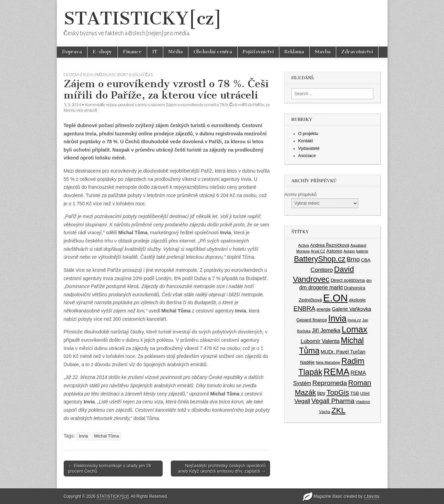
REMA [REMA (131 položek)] (336, 372)
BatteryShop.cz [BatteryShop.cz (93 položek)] (320, 259)
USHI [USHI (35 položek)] (365, 393)
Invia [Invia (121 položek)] (337, 318)
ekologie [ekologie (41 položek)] (357, 300)
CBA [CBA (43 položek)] (366, 260)
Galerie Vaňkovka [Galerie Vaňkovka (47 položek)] (351, 309)
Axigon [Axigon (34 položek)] (349, 251)
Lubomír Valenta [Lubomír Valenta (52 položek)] (320, 341)
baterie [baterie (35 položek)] (362, 251)
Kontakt (306, 141)
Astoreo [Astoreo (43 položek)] (334, 251)
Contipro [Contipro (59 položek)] (322, 270)
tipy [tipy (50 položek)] (321, 393)
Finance (132, 52)
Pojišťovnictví (258, 52)
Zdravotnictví (357, 52)
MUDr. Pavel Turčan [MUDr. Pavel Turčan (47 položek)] (343, 352)
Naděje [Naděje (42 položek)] (307, 362)
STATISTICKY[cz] (143, 18)
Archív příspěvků (301, 195)
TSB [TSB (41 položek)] (355, 393)
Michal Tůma (106, 436)
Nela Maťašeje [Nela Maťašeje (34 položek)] (328, 362)
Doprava (72, 52)
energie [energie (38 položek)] (324, 309)
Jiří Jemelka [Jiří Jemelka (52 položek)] (326, 331)
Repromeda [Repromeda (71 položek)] (330, 383)
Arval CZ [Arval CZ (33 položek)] (318, 251)
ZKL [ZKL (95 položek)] (338, 410)
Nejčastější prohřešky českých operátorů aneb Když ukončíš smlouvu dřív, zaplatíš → (222, 468)
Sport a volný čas (135, 75)
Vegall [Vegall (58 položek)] (302, 401)
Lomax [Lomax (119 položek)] (355, 329)
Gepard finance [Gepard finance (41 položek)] (312, 320)
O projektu (308, 134)
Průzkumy (105, 75)
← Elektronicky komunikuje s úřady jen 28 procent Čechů (110, 468)
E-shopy (102, 52)
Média (176, 52)
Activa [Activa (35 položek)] (304, 245)
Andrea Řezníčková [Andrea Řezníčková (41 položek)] (329, 245)
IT (155, 52)
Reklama (294, 52)
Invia (84, 436)
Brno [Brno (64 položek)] (353, 259)
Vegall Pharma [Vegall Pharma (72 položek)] (333, 401)
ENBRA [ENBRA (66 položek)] (304, 308)
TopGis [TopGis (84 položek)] (338, 392)
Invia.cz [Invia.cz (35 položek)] (354, 320)
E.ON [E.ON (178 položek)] (335, 298)
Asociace (307, 156)
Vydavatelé (309, 148)
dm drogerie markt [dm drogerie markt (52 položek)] (321, 287)
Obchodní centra (213, 52)
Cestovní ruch (79, 75)
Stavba (323, 52)
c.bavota (371, 496)
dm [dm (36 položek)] (369, 280)
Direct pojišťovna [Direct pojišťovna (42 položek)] (348, 280)
